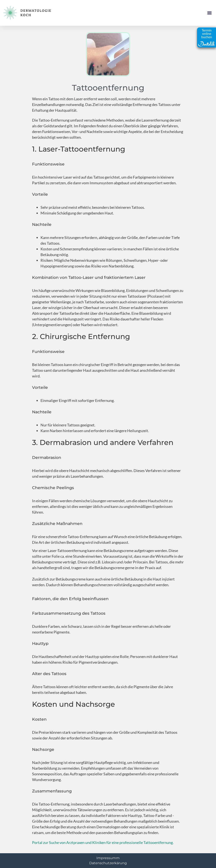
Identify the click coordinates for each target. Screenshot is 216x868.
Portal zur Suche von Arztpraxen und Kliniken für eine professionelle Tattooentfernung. (103, 842)
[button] (209, 13)
